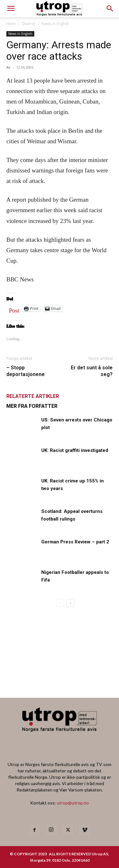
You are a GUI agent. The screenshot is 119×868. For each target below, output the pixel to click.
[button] (110, 9)
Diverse (29, 24)
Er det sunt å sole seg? (92, 371)
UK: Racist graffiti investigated (75, 450)
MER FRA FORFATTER (32, 406)
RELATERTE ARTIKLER (33, 396)
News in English (55, 24)
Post (14, 309)
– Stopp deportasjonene (26, 371)
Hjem (11, 24)
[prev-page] (60, 603)
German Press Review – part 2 (75, 542)
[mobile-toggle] (11, 9)
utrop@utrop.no (73, 803)
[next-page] (70, 603)
